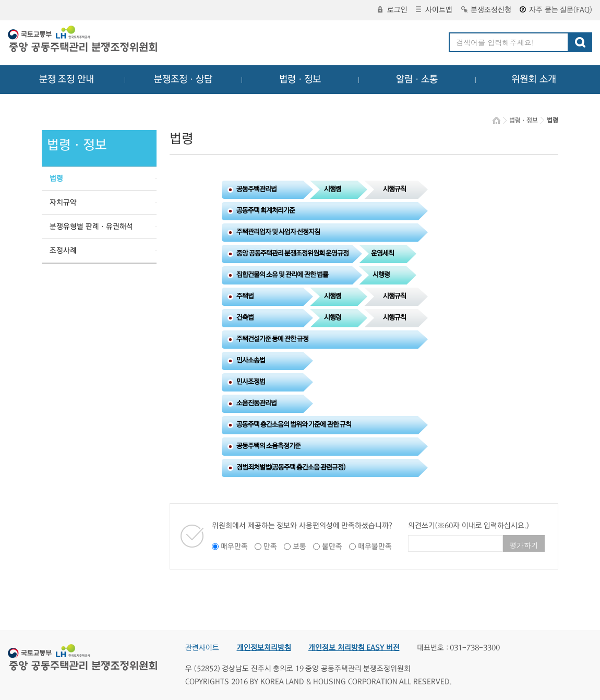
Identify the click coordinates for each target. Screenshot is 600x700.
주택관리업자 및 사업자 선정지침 (278, 232)
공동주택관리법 (256, 189)
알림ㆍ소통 (417, 79)
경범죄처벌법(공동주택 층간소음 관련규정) (291, 467)
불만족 (332, 547)
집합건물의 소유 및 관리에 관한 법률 (282, 275)
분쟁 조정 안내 (67, 79)
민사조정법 (251, 382)
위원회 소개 (534, 79)
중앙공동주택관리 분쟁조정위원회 (83, 40)
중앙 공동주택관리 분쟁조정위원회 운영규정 (293, 253)
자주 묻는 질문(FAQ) (556, 10)
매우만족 (234, 547)
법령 (56, 179)
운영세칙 (382, 253)
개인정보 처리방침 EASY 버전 (354, 648)
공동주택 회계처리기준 (266, 210)
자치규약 (63, 203)
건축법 (245, 317)
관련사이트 (202, 648)
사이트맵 (434, 10)
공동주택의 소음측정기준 (268, 446)
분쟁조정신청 (486, 10)
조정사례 (63, 251)
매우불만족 (375, 547)
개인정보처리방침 (264, 648)
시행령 (333, 189)
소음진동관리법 (256, 403)
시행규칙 (394, 189)
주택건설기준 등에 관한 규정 (273, 339)
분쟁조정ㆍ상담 (183, 79)
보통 (299, 547)
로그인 (393, 10)
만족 (270, 547)
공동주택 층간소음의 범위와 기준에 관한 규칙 (294, 424)
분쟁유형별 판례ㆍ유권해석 (91, 227)
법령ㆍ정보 (300, 79)
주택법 (245, 296)
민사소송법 (251, 360)
